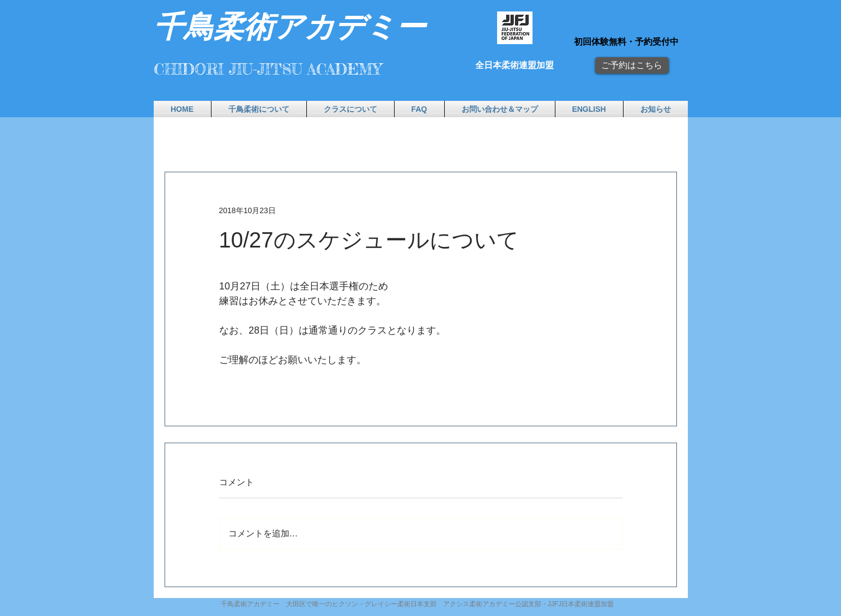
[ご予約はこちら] (632, 65)
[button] (259, 109)
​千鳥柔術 (214, 25)
